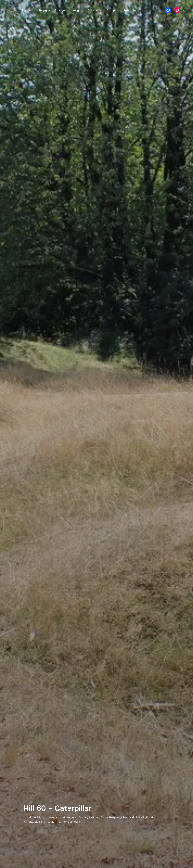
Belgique (45, 10)
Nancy (77, 10)
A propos (112, 10)
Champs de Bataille (133, 817)
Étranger (60, 10)
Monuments (47, 822)
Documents (94, 10)
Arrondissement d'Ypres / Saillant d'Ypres (82, 817)
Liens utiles (130, 10)
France (28, 10)
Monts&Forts (37, 817)
